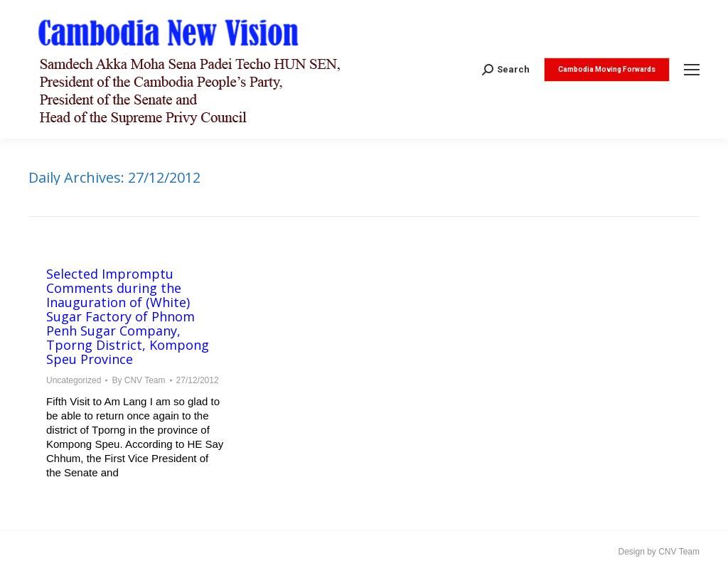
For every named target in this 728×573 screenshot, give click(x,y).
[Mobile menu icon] (692, 70)
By (138, 380)
